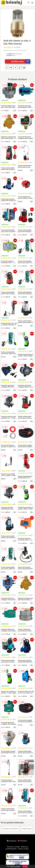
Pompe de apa (26, 829)
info (15, 110)
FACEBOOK (12, 841)
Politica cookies (23, 849)
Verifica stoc (21, 61)
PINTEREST (22, 841)
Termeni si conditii (13, 847)
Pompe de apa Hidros (11, 829)
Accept (25, 866)
